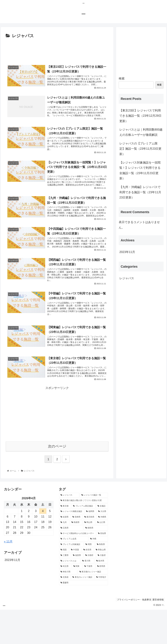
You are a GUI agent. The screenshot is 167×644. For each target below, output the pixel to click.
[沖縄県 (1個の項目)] (102, 551)
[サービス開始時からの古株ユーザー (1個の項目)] (77, 568)
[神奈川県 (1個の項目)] (68, 606)
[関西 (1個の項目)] (89, 579)
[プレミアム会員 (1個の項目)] (74, 573)
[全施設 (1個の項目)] (102, 540)
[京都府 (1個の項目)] (90, 589)
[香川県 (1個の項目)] (87, 595)
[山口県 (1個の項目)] (102, 557)
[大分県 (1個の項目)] (102, 546)
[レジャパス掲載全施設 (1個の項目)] (72, 546)
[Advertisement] (57, 49)
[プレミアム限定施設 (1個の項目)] (83, 540)
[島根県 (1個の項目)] (76, 557)
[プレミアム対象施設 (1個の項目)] (71, 579)
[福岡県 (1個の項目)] (90, 546)
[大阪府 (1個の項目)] (102, 589)
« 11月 (8, 576)
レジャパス (127, 278)
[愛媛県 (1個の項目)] (83, 617)
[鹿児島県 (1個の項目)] (89, 551)
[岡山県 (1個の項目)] (89, 557)
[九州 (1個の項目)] (64, 557)
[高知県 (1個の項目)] (102, 568)
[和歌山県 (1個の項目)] (101, 584)
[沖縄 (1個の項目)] (98, 573)
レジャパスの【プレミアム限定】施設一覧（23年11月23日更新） (140, 149)
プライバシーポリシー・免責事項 (131, 634)
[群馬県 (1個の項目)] (102, 600)
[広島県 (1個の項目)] (71, 562)
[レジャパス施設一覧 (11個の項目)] (94, 529)
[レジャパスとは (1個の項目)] (70, 595)
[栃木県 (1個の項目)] (101, 595)
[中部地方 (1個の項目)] (101, 612)
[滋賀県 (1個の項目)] (77, 589)
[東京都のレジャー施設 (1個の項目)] (93, 606)
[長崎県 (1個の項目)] (77, 551)
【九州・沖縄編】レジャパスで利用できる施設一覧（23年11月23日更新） (140, 192)
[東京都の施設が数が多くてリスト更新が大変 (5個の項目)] (83, 535)
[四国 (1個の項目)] (64, 584)
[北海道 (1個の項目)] (65, 612)
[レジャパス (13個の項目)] (69, 529)
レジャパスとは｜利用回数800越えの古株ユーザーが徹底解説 (141, 132)
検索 (122, 79)
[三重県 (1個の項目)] (65, 589)
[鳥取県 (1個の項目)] (102, 579)
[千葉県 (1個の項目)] (89, 600)
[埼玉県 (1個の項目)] (65, 600)
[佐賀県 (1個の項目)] (65, 551)
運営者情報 (157, 634)
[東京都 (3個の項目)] (65, 540)
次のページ (57, 481)
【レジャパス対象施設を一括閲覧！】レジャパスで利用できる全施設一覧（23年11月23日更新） (140, 170)
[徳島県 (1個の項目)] (96, 562)
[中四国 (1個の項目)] (75, 584)
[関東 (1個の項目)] (77, 600)
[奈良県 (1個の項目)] (88, 584)
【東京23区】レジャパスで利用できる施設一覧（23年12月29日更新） (140, 116)
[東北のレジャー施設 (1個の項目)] (82, 612)
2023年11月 (127, 252)
